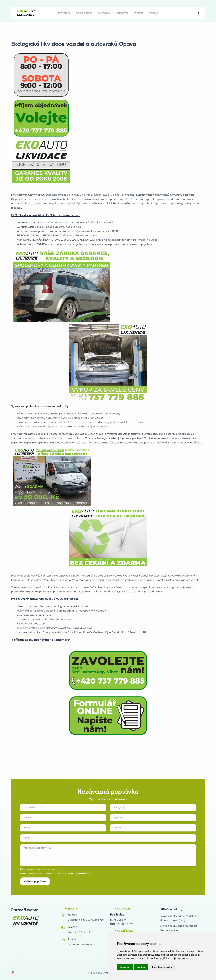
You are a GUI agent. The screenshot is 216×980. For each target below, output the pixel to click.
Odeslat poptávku (35, 881)
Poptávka (122, 13)
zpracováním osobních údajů (79, 873)
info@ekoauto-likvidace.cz (84, 944)
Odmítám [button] (141, 967)
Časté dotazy (84, 13)
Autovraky (104, 13)
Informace (64, 13)
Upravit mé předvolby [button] (162, 967)
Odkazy (154, 13)
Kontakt (138, 13)
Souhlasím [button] (125, 967)
